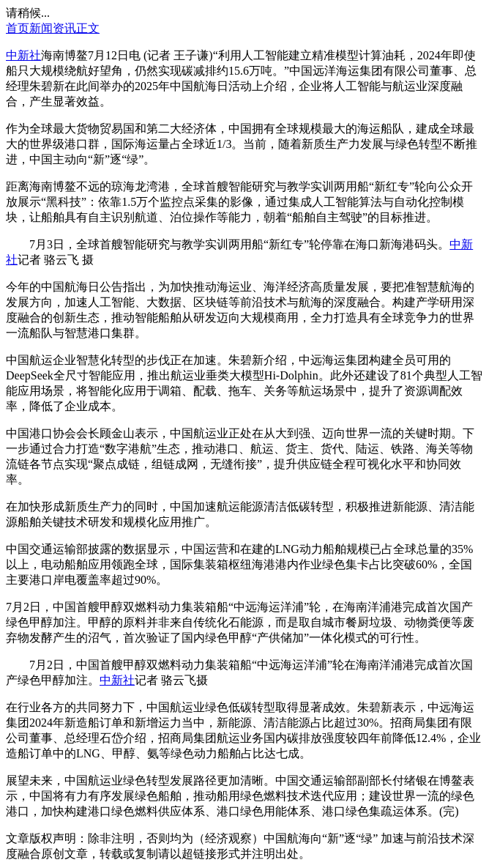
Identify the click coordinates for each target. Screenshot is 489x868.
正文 (88, 28)
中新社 (23, 55)
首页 (18, 28)
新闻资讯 (53, 28)
